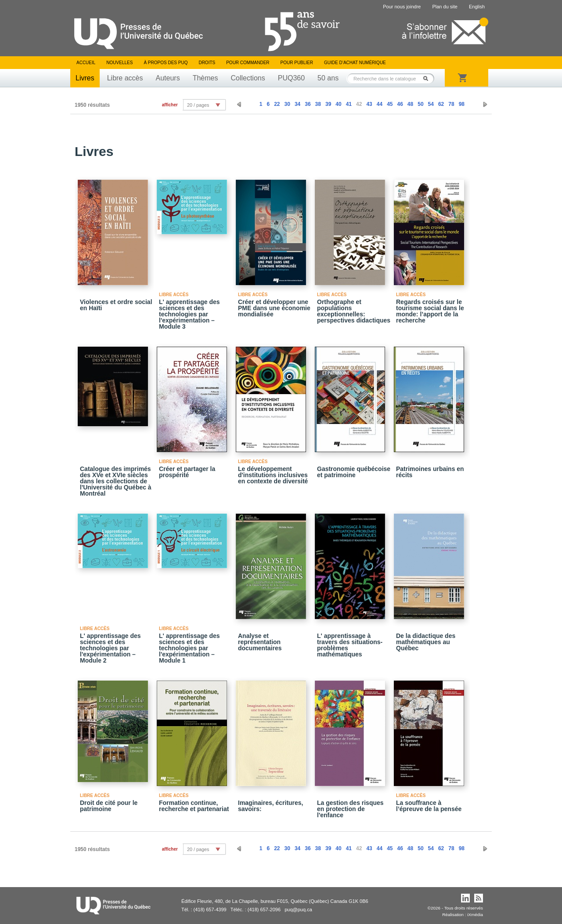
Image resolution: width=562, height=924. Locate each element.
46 (400, 104)
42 (359, 104)
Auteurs (168, 78)
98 (462, 104)
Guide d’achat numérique (355, 63)
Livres (85, 78)
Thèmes (205, 78)
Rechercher (428, 78)
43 (369, 104)
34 (297, 104)
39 (328, 104)
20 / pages (198, 105)
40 (338, 104)
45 (390, 104)
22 (277, 104)
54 (431, 104)
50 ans (328, 78)
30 (287, 104)
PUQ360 (291, 78)
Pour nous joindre (402, 7)
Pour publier (297, 63)
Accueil (86, 63)
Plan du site (445, 7)
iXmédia (475, 915)
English (477, 7)
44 (380, 104)
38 (318, 104)
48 (410, 104)
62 (441, 104)
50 (420, 104)
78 (451, 104)
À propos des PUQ (166, 63)
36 (308, 104)
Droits (207, 63)
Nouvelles (119, 63)
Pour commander (248, 63)
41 (349, 104)
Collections (248, 78)
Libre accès (125, 78)
